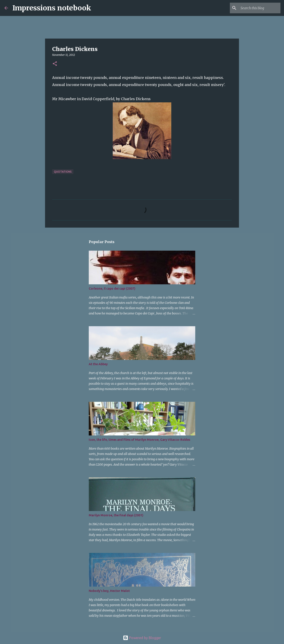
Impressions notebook (52, 8)
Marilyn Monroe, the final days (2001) (116, 515)
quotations (63, 172)
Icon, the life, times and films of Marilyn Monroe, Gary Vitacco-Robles (139, 440)
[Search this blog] (257, 8)
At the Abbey (98, 364)
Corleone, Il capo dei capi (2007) (112, 289)
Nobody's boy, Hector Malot (109, 591)
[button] (55, 64)
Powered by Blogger (142, 638)
